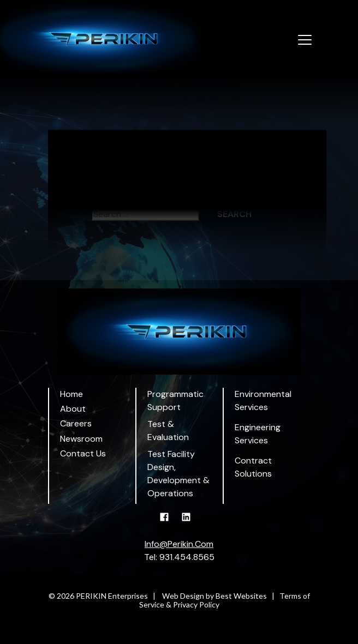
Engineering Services (258, 434)
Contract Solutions (253, 467)
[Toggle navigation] (305, 40)
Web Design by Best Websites (214, 596)
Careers (76, 423)
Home (71, 394)
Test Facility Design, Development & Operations (178, 474)
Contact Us (83, 453)
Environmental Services (263, 401)
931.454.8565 (187, 557)
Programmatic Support (175, 401)
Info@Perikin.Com (179, 544)
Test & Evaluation (168, 431)
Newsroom (81, 439)
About (73, 409)
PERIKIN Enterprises (112, 596)
